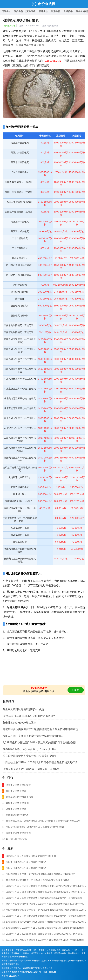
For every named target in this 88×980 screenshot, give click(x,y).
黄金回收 (31, 11)
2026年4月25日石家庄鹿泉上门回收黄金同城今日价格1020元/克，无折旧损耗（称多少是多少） (46, 934)
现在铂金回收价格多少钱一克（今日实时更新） (30, 756)
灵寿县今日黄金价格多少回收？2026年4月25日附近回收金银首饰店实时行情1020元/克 (46, 904)
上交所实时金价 (25, 961)
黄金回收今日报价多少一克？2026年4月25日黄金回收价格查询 (38, 880)
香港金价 (56, 11)
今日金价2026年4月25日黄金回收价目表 (26, 868)
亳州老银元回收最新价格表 (20, 797)
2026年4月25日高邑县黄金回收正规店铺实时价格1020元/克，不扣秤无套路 (44, 898)
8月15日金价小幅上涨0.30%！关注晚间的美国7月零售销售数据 (39, 743)
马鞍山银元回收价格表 (17, 815)
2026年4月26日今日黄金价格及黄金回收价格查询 (31, 856)
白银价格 (68, 11)
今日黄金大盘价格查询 (42, 961)
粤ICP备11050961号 (10, 976)
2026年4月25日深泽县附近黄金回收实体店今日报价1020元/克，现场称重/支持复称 (46, 892)
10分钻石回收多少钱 (16, 839)
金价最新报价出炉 (9, 961)
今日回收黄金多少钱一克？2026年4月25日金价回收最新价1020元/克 (41, 874)
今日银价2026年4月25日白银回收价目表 (26, 862)
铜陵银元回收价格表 (16, 809)
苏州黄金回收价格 (60, 961)
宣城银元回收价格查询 (17, 803)
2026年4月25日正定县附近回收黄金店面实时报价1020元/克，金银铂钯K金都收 (46, 916)
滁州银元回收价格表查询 (18, 833)
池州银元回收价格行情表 (18, 785)
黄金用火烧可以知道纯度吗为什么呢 (23, 709)
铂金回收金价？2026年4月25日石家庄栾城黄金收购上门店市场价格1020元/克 (45, 928)
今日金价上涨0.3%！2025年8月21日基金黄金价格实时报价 (36, 827)
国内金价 (19, 11)
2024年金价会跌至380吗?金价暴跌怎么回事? (29, 716)
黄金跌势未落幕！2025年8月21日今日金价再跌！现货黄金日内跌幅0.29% (43, 821)
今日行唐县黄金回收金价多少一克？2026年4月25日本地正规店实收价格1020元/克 (46, 910)
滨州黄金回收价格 (76, 961)
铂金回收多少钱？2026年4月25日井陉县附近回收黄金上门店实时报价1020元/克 (46, 922)
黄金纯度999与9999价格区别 (19, 723)
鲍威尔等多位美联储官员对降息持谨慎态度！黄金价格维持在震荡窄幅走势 (44, 729)
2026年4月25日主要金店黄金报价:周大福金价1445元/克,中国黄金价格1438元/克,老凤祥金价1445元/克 (46, 886)
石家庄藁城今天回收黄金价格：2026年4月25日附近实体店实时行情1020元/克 (45, 940)
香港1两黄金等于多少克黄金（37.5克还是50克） (31, 749)
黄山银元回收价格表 (16, 791)
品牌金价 (43, 11)
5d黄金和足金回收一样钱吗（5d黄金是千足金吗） (32, 769)
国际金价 (6, 11)
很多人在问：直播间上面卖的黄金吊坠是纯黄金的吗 (33, 736)
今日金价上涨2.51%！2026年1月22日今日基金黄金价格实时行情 (40, 762)
